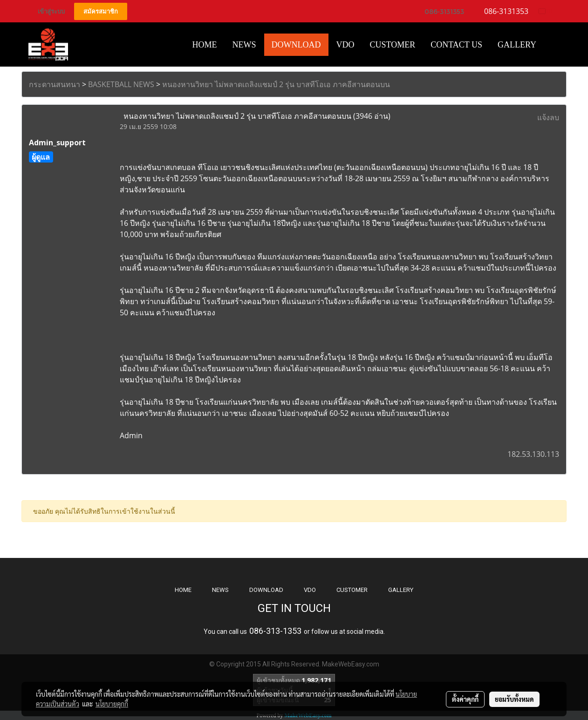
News (244, 45)
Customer (393, 45)
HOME (205, 45)
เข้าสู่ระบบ (51, 11)
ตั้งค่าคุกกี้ (465, 699)
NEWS (220, 590)
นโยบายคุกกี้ (112, 704)
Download (296, 45)
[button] (552, 45)
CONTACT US (456, 45)
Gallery (517, 45)
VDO (345, 45)
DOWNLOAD (266, 590)
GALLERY (401, 590)
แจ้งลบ (548, 117)
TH (546, 11)
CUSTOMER (352, 590)
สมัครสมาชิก (101, 11)
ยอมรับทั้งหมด (514, 699)
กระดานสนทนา (55, 84)
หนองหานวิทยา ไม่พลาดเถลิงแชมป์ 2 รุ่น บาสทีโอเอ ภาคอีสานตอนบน (276, 84)
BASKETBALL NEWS (121, 84)
